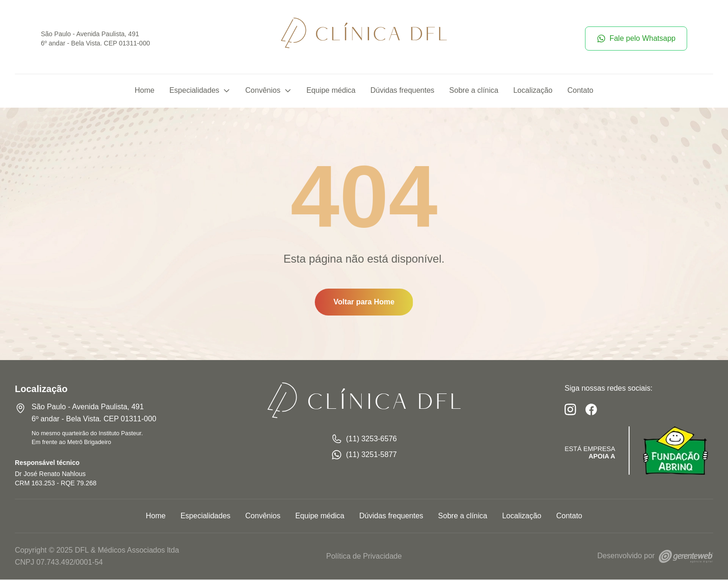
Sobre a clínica (474, 91)
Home (145, 91)
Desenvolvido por (655, 557)
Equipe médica (331, 91)
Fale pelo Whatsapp (636, 39)
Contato (580, 91)
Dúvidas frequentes (403, 91)
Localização (533, 91)
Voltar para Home (364, 303)
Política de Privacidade (364, 557)
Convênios (268, 91)
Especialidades (200, 91)
